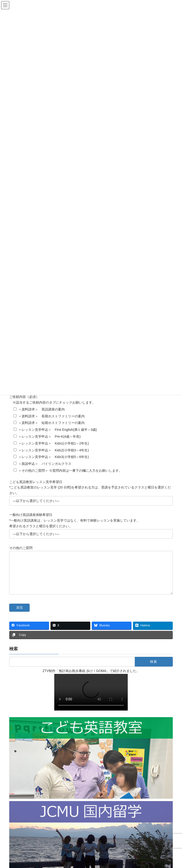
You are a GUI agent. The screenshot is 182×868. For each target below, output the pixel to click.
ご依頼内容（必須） (24, 397)
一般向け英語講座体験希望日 (31, 515)
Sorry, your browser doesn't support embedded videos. (91, 700)
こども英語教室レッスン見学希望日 (36, 483)
